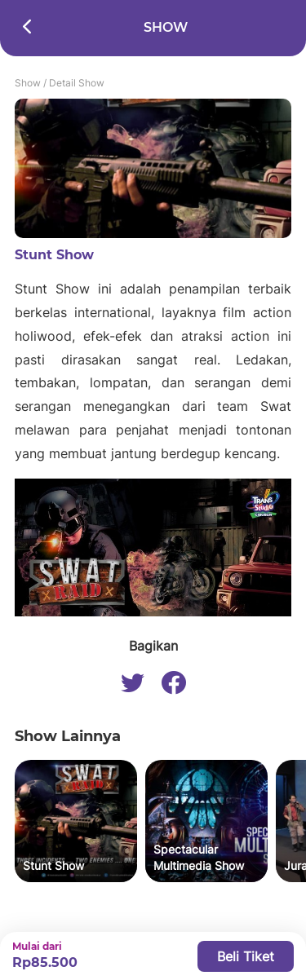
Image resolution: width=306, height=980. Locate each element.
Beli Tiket (246, 956)
